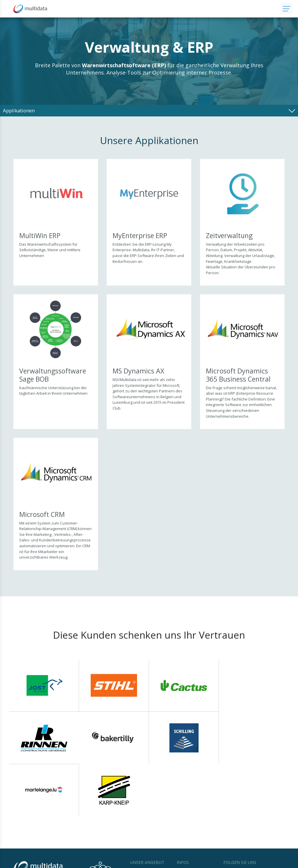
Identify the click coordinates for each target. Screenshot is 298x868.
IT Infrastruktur (143, 825)
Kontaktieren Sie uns (49, 835)
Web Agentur (260, 862)
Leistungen (140, 831)
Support (184, 831)
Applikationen (142, 818)
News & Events (190, 818)
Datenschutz (87, 862)
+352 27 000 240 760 (47, 828)
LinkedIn (262, 819)
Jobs (180, 825)
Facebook (236, 819)
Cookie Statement (115, 862)
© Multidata (22, 862)
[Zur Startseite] (140, 9)
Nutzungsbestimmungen (55, 862)
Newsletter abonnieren (250, 829)
